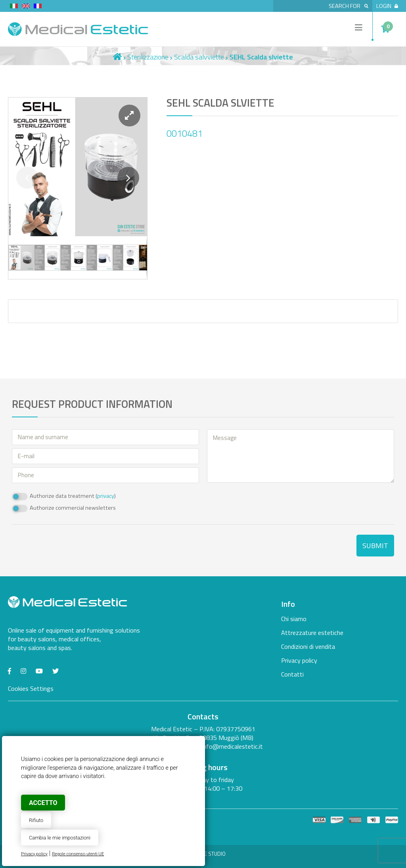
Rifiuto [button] (36, 820)
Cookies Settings (31, 688)
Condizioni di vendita (308, 646)
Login (387, 6)
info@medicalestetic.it (232, 746)
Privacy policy (34, 854)
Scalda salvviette (199, 57)
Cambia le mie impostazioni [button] (60, 838)
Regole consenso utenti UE (78, 854)
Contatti (292, 674)
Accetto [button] (43, 803)
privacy (106, 496)
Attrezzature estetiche (312, 633)
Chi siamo (294, 619)
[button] (129, 116)
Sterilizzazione (148, 57)
